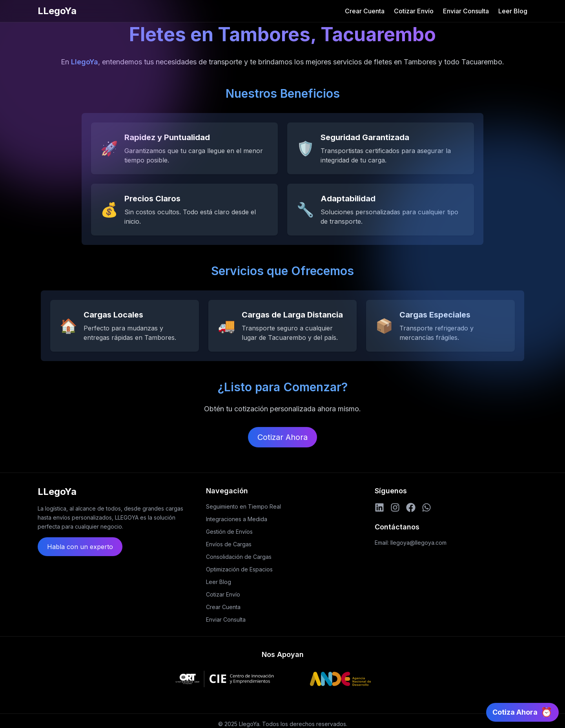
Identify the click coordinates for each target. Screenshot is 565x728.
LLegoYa (57, 11)
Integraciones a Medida (237, 519)
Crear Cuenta (365, 11)
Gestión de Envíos (229, 532)
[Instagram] (395, 507)
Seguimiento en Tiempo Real (243, 506)
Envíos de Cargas (229, 544)
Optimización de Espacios (239, 569)
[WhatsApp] (426, 507)
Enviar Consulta (466, 11)
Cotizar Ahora (282, 437)
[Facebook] (411, 507)
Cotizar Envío (414, 11)
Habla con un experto (80, 547)
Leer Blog (513, 11)
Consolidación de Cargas (239, 557)
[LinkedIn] (379, 507)
